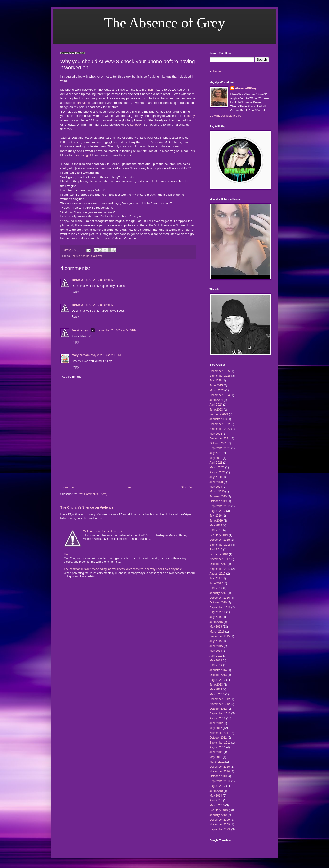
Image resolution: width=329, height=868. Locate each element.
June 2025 (216, 385)
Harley (190, 116)
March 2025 (217, 390)
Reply (75, 292)
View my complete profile (225, 116)
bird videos (84, 103)
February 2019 (219, 535)
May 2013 (216, 689)
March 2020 (217, 492)
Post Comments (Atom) (92, 494)
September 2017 (220, 569)
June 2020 (216, 482)
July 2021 (216, 453)
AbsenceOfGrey (246, 88)
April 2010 (216, 800)
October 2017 (218, 564)
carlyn (76, 280)
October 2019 (218, 501)
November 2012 (220, 704)
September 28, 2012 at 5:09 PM (116, 330)
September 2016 (220, 607)
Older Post (187, 487)
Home (128, 487)
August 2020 (218, 472)
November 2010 (220, 771)
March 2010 (217, 805)
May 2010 (216, 796)
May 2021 (216, 458)
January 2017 (218, 593)
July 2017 (216, 578)
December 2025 (220, 371)
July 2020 (216, 477)
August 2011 (218, 747)
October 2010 (218, 776)
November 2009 (220, 824)
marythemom (81, 355)
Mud (67, 554)
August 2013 (218, 680)
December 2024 (220, 395)
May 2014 (216, 660)
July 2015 (216, 641)
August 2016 (218, 612)
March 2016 (217, 632)
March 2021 (217, 467)
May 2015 (216, 651)
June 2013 (216, 685)
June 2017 (216, 583)
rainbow (135, 125)
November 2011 (220, 733)
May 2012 (216, 728)
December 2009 (220, 820)
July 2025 (216, 381)
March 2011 (217, 762)
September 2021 (220, 448)
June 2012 (216, 723)
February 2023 (219, 414)
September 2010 (220, 781)
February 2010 (219, 810)
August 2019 (218, 511)
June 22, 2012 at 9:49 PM (98, 280)
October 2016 (218, 602)
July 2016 (216, 617)
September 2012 (220, 713)
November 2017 (220, 559)
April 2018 (216, 549)
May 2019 (216, 525)
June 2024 (216, 400)
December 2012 (220, 699)
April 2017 (216, 588)
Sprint (151, 90)
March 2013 (217, 694)
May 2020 (216, 487)
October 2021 (218, 443)
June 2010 (216, 791)
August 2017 (218, 574)
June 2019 (216, 521)
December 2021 (220, 438)
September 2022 (220, 429)
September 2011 (220, 743)
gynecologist (82, 155)
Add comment (71, 377)
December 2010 (220, 767)
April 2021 (216, 463)
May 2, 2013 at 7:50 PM (106, 355)
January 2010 (218, 815)
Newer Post (69, 487)
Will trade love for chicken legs (102, 531)
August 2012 (218, 718)
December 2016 (220, 598)
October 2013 (218, 675)
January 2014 (218, 670)
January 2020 (218, 496)
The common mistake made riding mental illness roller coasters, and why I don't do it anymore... (124, 569)
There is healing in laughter (86, 256)
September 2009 (220, 829)
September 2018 (220, 545)
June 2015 (216, 646)
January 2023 (218, 419)
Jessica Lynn (81, 330)
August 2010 (218, 786)
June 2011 (216, 752)
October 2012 (218, 709)
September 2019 (220, 506)
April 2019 (216, 530)
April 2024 (216, 405)
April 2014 (216, 665)
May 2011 (216, 757)
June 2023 (216, 410)
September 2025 (220, 376)
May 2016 (216, 627)
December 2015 (220, 636)
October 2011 (218, 738)
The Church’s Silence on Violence (87, 507)
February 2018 (219, 554)
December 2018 (220, 540)
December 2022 (220, 424)
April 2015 (216, 656)
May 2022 (216, 434)
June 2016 (216, 622)
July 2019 (216, 516)
